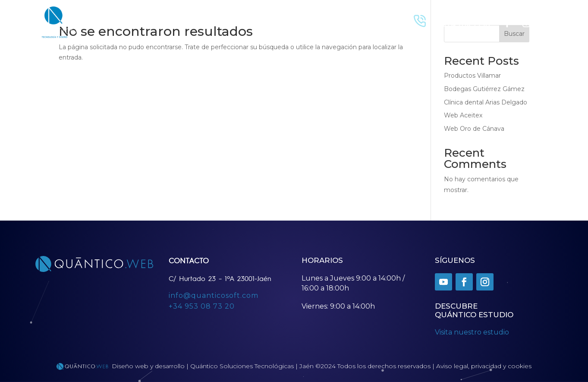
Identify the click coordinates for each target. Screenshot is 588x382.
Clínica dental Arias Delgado (486, 102)
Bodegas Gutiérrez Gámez (484, 89)
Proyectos (158, 22)
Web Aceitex (463, 115)
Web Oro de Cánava (474, 129)
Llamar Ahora (454, 16)
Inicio (127, 22)
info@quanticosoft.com (214, 295)
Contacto (196, 22)
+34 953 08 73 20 (202, 306)
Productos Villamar (472, 76)
